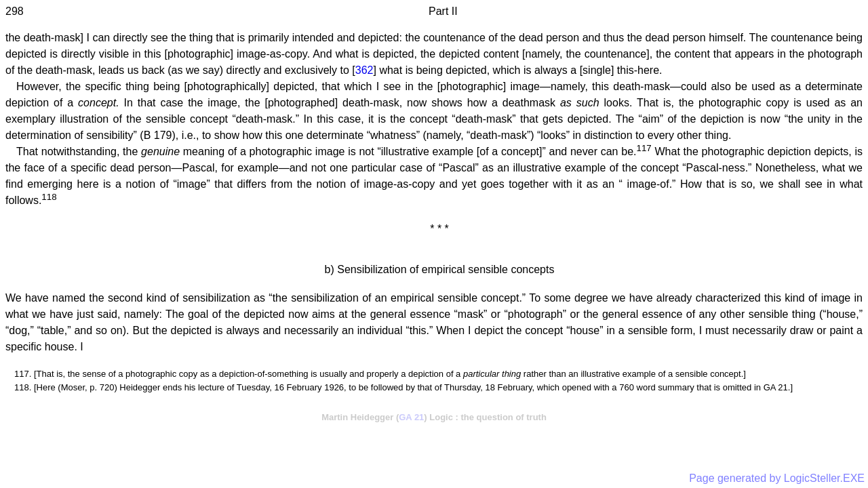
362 (364, 70)
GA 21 (411, 417)
